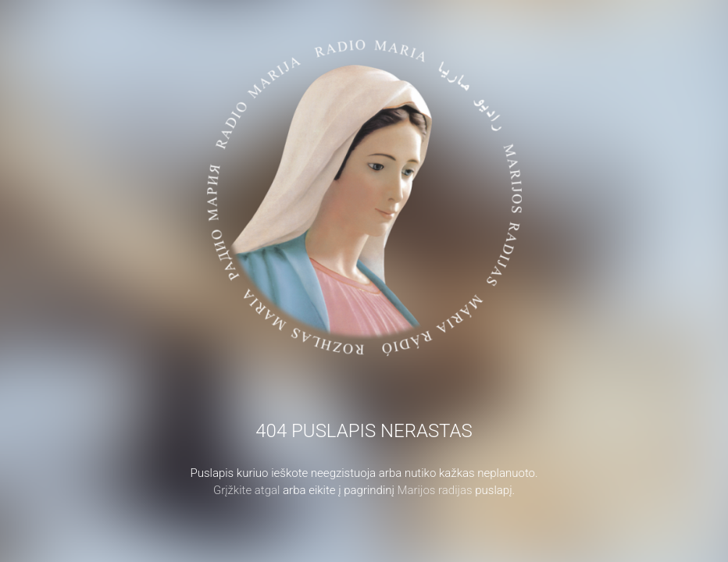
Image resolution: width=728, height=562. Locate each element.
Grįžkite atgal (247, 490)
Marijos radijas (435, 490)
